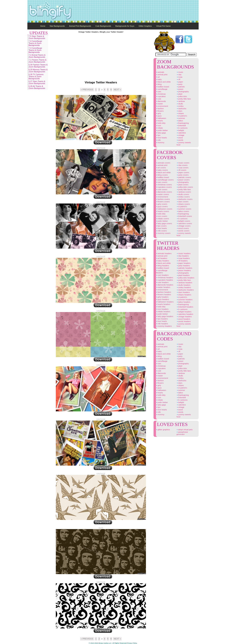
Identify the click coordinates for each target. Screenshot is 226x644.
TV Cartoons (182, 128)
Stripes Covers (183, 204)
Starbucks (181, 109)
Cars (159, 92)
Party (180, 84)
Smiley (180, 106)
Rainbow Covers (184, 192)
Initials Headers (163, 312)
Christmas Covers (164, 185)
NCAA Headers (183, 258)
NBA (179, 75)
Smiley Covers (183, 197)
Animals (160, 72)
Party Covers (183, 175)
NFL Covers (181, 170)
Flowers (160, 111)
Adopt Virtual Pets (184, 430)
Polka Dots (182, 96)
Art (158, 77)
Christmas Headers (165, 278)
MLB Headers (162, 324)
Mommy (160, 142)
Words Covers (183, 231)
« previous (87, 90)
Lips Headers (162, 319)
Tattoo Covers (183, 211)
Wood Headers (183, 319)
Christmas (161, 94)
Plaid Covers (182, 185)
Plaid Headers (183, 275)
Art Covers (161, 168)
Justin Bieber (162, 130)
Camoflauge (162, 89)
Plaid (179, 94)
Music (180, 72)
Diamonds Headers (165, 285)
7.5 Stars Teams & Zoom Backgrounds (37, 37)
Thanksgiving (183, 123)
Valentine (181, 133)
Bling (159, 84)
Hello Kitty (161, 123)
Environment (162, 106)
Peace (180, 89)
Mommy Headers (164, 326)
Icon (158, 126)
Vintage (181, 135)
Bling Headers (162, 266)
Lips (158, 135)
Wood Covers (183, 228)
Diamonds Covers (164, 192)
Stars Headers (183, 292)
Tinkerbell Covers (184, 216)
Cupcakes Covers (164, 187)
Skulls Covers (183, 194)
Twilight (180, 130)
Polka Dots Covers (185, 187)
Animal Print (162, 75)
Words (180, 140)
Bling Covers (162, 175)
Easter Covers (162, 194)
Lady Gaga (161, 133)
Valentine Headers (185, 314)
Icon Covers (162, 216)
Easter (159, 104)
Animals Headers (164, 253)
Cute (159, 99)
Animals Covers (163, 163)
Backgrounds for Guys (125, 26)
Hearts (159, 121)
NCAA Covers (182, 168)
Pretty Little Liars (184, 99)
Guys (159, 116)
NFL (178, 79)
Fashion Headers (164, 292)
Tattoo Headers (183, 302)
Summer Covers (184, 209)
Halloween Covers (164, 209)
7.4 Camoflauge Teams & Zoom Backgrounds (35, 43)
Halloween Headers (165, 302)
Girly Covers (162, 204)
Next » (117, 90)
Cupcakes (161, 96)
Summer (181, 118)
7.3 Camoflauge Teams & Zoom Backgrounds (35, 50)
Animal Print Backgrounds (80, 26)
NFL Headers (182, 261)
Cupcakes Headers (164, 280)
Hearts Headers (163, 304)
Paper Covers (183, 172)
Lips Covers (161, 226)
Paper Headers (184, 263)
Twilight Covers (183, 221)
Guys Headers (162, 299)
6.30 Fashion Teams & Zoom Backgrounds (38, 66)
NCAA (179, 77)
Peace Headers (184, 270)
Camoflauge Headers (162, 272)
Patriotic (181, 87)
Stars (179, 111)
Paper (180, 82)
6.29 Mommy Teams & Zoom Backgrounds (38, 71)
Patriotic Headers (184, 268)
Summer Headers (185, 300)
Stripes (180, 113)
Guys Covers (162, 206)
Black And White (163, 82)
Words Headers (184, 321)
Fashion (160, 109)
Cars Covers (162, 182)
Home (43, 26)
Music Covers (183, 163)
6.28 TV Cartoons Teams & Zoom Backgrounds (36, 76)
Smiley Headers (184, 287)
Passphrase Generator (182, 433)
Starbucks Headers (185, 290)
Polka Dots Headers (185, 278)
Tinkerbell (181, 126)
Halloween (161, 118)
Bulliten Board (162, 87)
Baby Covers (162, 170)
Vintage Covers (184, 226)
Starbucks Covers (185, 199)
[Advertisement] (136, 10)
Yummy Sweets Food (184, 144)
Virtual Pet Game (163, 26)
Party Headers (183, 266)
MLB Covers (161, 231)
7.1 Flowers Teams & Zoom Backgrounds (38, 61)
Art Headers (162, 258)
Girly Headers (162, 297)
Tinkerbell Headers (185, 307)
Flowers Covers (163, 202)
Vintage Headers (184, 317)
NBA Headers (183, 256)
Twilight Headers (184, 312)
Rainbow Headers (184, 283)
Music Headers (184, 253)
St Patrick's (182, 116)
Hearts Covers (162, 211)
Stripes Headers (184, 295)
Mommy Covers (163, 233)
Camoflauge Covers (165, 180)
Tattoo (180, 121)
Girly (158, 113)
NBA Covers (182, 165)
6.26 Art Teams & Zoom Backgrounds (37, 87)
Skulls (180, 104)
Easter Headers (163, 287)
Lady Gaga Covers (164, 223)
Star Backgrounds (57, 26)
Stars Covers (182, 202)
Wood (180, 138)
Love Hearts (161, 138)
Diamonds (161, 101)
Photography (183, 92)
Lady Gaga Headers (165, 316)
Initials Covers (162, 219)
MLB (158, 140)
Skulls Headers (183, 285)
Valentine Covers (184, 223)
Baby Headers (163, 261)
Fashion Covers (163, 199)
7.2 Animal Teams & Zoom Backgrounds (37, 56)
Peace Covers (183, 180)
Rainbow (181, 101)
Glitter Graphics (145, 26)
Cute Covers (162, 189)
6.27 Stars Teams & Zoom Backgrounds (37, 82)
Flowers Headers (164, 295)
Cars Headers (162, 275)
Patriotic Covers (184, 177)
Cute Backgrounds (103, 26)
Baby (159, 79)
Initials (159, 128)
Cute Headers (162, 282)
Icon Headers (162, 309)
